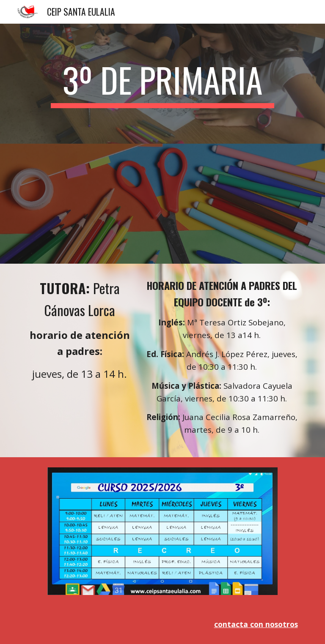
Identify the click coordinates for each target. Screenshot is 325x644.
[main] (162, 84)
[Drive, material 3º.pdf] (162, 204)
